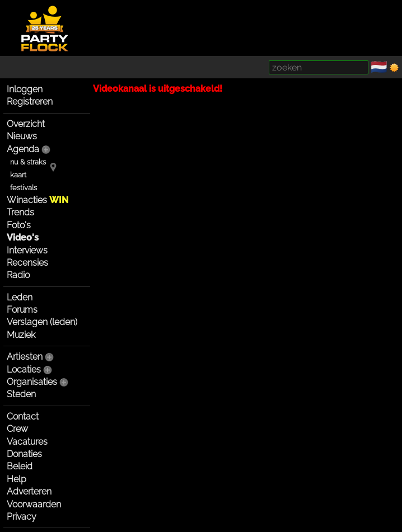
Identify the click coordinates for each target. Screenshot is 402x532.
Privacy (22, 517)
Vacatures (27, 442)
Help (17, 479)
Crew (17, 429)
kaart (18, 175)
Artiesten (25, 357)
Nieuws (22, 136)
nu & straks (28, 162)
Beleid (20, 466)
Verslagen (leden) (42, 322)
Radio (18, 275)
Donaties (24, 454)
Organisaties (32, 382)
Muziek (21, 335)
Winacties (38, 200)
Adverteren (29, 491)
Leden (20, 297)
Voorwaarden (34, 504)
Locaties (24, 369)
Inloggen (25, 89)
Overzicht (26, 124)
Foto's (19, 225)
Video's (23, 237)
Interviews (27, 250)
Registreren (30, 102)
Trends (20, 212)
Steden (21, 394)
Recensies (27, 263)
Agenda (23, 149)
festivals (24, 188)
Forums (22, 310)
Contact (23, 416)
